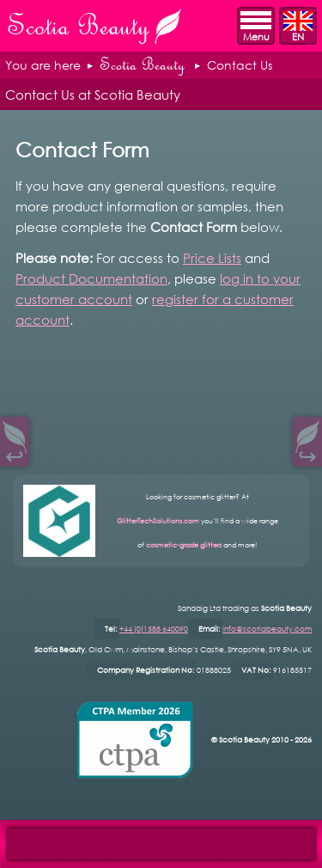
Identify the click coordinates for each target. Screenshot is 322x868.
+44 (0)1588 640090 (154, 629)
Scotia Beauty (142, 65)
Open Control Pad (26, 843)
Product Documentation (91, 278)
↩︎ (15, 454)
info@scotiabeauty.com (267, 629)
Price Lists (212, 258)
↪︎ (307, 454)
